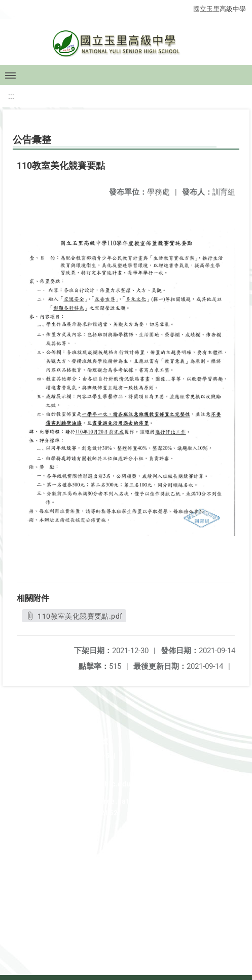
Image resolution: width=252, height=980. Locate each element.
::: (11, 96)
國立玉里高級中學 (220, 9)
